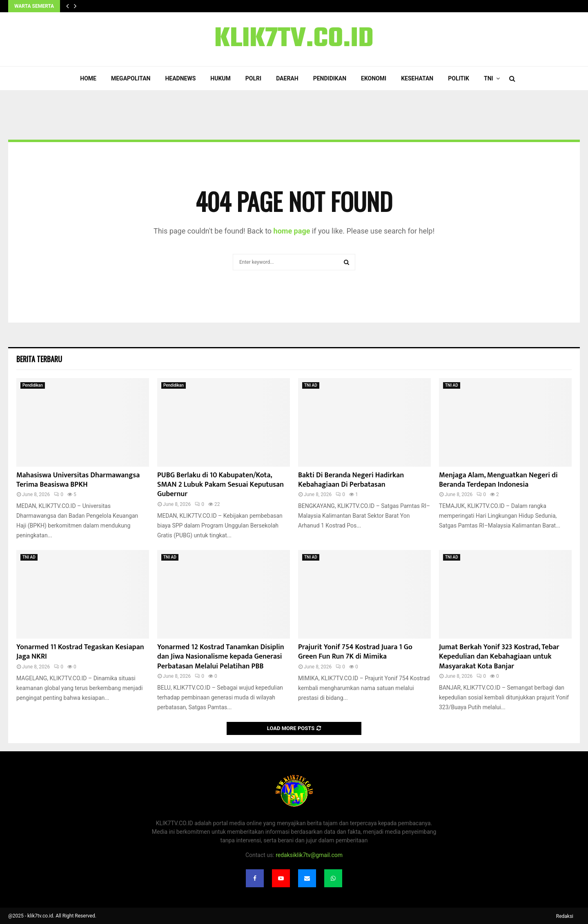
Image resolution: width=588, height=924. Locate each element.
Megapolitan (131, 78)
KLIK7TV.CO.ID (294, 39)
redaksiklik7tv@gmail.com (309, 855)
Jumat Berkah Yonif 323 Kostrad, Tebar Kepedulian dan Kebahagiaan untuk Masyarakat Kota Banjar (499, 657)
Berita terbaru (39, 359)
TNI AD (311, 385)
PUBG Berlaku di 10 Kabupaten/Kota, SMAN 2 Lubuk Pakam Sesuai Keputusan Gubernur (220, 485)
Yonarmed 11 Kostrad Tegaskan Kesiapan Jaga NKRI (80, 652)
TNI (489, 78)
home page (292, 231)
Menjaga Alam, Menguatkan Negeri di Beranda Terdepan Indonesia (498, 480)
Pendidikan (330, 78)
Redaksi (565, 916)
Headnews (180, 78)
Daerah (287, 78)
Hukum (220, 78)
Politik (459, 78)
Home (88, 78)
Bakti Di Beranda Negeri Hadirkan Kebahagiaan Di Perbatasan (351, 480)
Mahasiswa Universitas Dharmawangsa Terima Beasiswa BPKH (78, 480)
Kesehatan (417, 78)
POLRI (253, 78)
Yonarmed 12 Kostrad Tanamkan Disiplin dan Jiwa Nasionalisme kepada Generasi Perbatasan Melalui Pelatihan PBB (221, 657)
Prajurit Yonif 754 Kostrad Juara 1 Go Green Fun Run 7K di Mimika (355, 652)
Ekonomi (374, 78)
